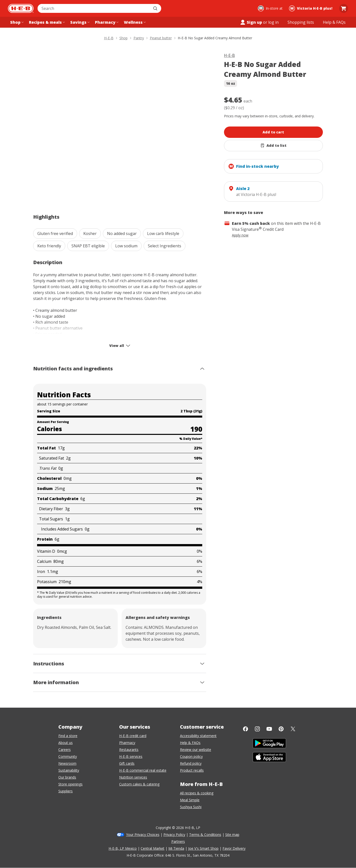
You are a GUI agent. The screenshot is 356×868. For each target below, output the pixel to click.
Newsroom (67, 763)
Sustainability (69, 770)
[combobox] (94, 8)
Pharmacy (127, 743)
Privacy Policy (174, 835)
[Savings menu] (79, 22)
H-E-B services (131, 756)
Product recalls (192, 770)
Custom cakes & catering (139, 784)
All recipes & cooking (197, 793)
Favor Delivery (234, 848)
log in (273, 22)
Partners (178, 841)
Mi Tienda (176, 848)
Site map (232, 835)
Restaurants (129, 750)
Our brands (67, 777)
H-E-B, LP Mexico (123, 848)
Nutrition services (133, 777)
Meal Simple (190, 800)
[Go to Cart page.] (344, 8)
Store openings (70, 784)
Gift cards (127, 763)
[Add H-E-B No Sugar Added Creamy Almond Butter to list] (273, 146)
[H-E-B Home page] (21, 8)
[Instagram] (257, 729)
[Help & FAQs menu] (334, 22)
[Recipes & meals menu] (46, 22)
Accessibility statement (198, 736)
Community (68, 756)
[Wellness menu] (134, 22)
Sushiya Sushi (191, 807)
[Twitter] (293, 729)
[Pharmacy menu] (106, 22)
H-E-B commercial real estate (143, 770)
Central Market (153, 848)
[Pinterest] (281, 729)
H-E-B (229, 55)
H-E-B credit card (133, 736)
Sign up (251, 22)
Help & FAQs (190, 743)
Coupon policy (191, 756)
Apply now (240, 235)
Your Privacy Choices (143, 835)
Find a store (68, 736)
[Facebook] (245, 729)
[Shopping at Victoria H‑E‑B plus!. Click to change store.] (311, 8)
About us (66, 743)
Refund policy (191, 763)
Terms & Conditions (205, 835)
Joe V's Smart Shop (203, 848)
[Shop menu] (16, 22)
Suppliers (66, 791)
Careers (65, 750)
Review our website (196, 750)
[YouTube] (269, 729)
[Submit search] (156, 8)
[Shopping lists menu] (301, 22)
